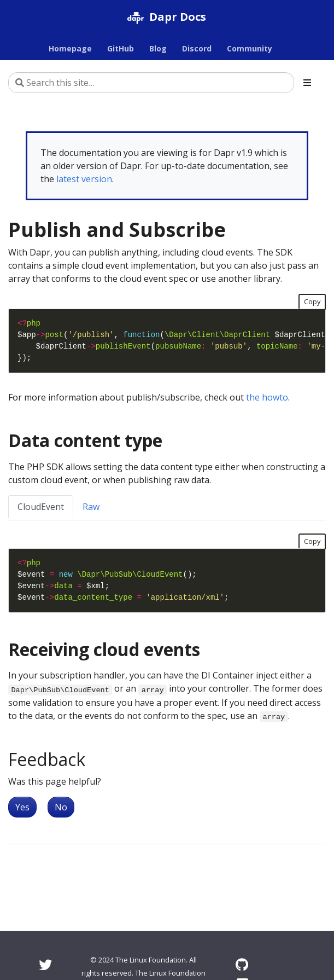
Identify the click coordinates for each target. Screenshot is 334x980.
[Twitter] (45, 964)
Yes (22, 807)
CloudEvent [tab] (41, 507)
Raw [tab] (91, 507)
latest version (84, 179)
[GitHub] (242, 964)
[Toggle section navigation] (307, 83)
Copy (312, 301)
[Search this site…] (151, 83)
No (61, 807)
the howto (267, 397)
